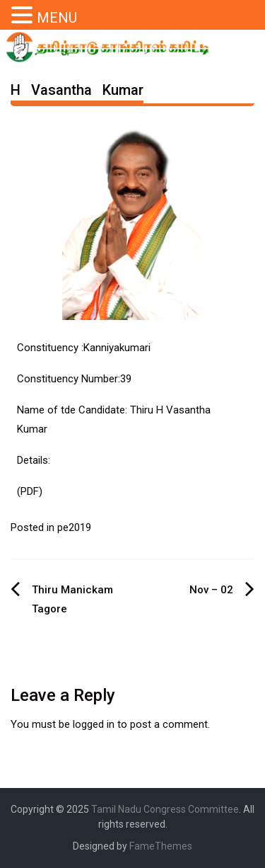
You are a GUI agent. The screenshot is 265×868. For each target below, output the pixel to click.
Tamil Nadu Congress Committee (165, 809)
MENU (57, 18)
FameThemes (161, 846)
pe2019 (74, 527)
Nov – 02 (211, 590)
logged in (94, 724)
